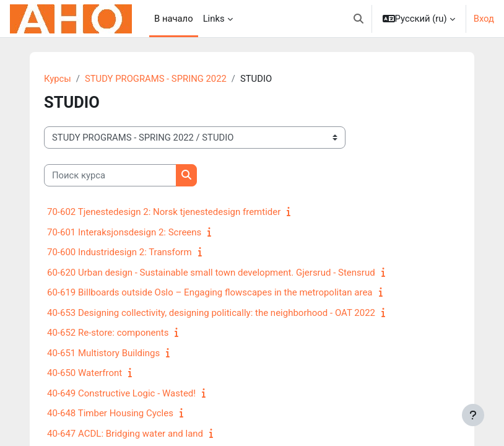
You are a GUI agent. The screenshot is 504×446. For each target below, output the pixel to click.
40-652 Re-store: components (108, 333)
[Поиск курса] (110, 175)
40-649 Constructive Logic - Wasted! (121, 393)
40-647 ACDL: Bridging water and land (125, 434)
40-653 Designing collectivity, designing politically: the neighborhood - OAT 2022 (211, 313)
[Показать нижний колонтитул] (473, 415)
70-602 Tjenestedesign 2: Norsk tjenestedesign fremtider (164, 212)
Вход (484, 19)
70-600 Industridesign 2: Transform (119, 252)
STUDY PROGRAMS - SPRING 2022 (156, 79)
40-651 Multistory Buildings (103, 353)
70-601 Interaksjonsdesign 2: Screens (124, 232)
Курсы (58, 79)
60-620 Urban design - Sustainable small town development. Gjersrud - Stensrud (211, 273)
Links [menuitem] (214, 19)
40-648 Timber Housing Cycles (110, 413)
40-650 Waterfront (85, 373)
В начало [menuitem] (174, 19)
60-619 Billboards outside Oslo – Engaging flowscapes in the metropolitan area (210, 292)
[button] (358, 19)
